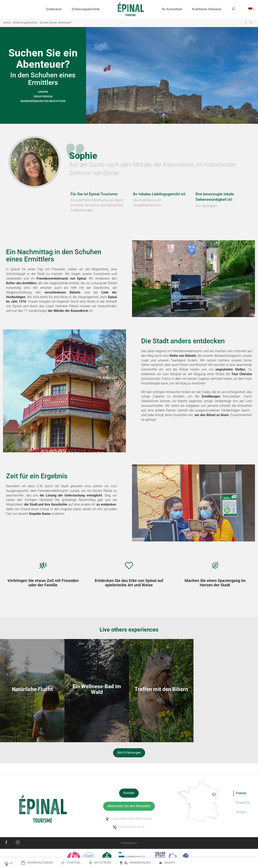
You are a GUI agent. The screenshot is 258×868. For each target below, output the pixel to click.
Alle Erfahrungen (129, 753)
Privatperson (43, 96)
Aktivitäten (100, 863)
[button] (54, 9)
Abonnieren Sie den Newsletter (129, 806)
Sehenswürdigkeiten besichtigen (43, 101)
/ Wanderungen (135, 863)
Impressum (129, 843)
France (241, 793)
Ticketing (71, 863)
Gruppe (43, 92)
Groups (167, 863)
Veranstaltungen (37, 863)
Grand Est (243, 803)
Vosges (241, 812)
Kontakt (129, 793)
